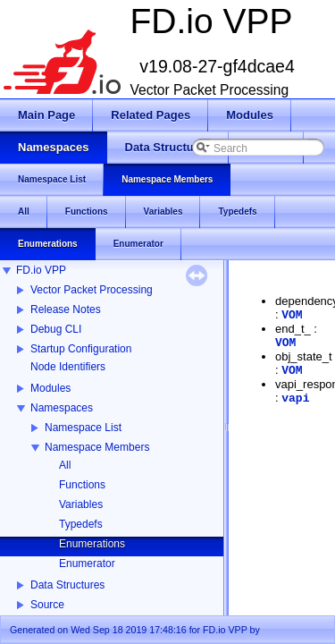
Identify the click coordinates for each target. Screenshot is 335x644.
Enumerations (92, 544)
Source (47, 605)
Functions (82, 485)
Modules (50, 388)
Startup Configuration (81, 349)
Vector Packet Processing (92, 290)
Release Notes (66, 309)
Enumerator (87, 563)
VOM (292, 315)
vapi (295, 398)
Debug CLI (56, 329)
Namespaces (62, 408)
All (65, 465)
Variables (81, 504)
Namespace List (83, 428)
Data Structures (67, 585)
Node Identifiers (68, 367)
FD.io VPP (41, 270)
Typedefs (81, 524)
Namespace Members (97, 447)
